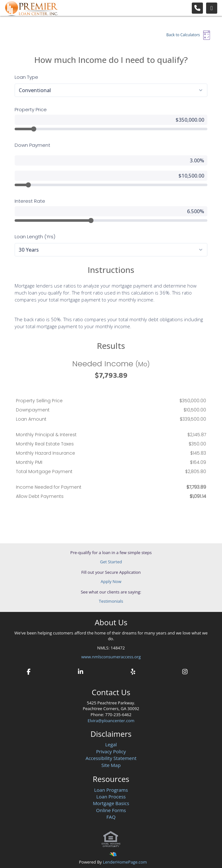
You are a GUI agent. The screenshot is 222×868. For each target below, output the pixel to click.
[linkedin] (81, 671)
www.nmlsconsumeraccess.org (111, 657)
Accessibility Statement (111, 758)
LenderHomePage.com (125, 862)
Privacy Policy (111, 751)
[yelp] (133, 671)
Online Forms (111, 810)
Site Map (111, 765)
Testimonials (111, 601)
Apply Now (111, 581)
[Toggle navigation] (212, 8)
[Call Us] (197, 8)
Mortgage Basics (111, 803)
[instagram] (185, 671)
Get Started (111, 562)
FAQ (111, 817)
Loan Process (111, 797)
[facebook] (29, 671)
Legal (111, 744)
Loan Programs (111, 790)
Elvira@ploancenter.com (111, 721)
